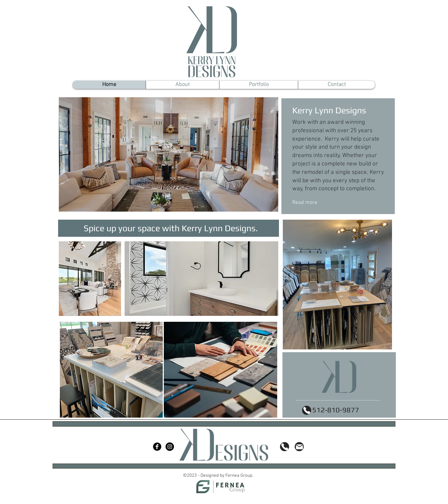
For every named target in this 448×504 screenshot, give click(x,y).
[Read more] (323, 203)
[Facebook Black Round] (157, 447)
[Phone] (307, 410)
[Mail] (299, 447)
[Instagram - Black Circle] (170, 447)
